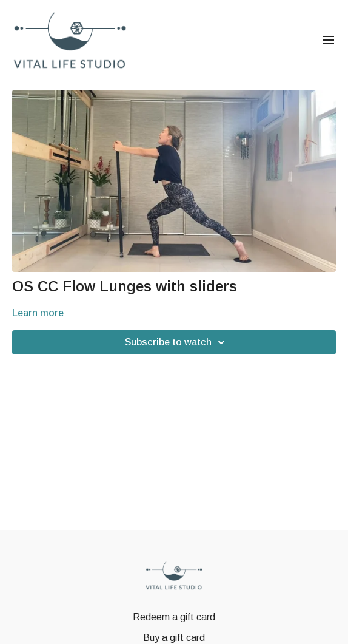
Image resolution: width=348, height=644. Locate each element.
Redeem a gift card (174, 617)
